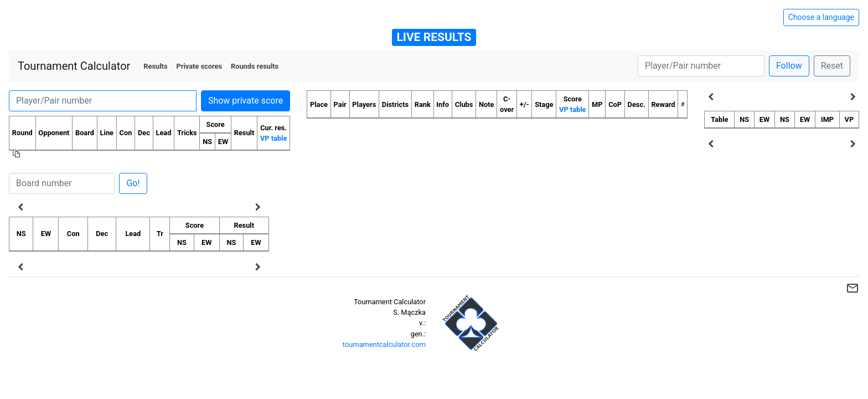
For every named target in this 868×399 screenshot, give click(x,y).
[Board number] (62, 183)
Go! (133, 183)
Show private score (246, 101)
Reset (832, 66)
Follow (789, 66)
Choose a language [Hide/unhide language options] (821, 17)
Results (155, 66)
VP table (273, 138)
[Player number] (701, 66)
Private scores (199, 66)
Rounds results (255, 66)
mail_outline (852, 288)
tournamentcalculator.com (384, 344)
